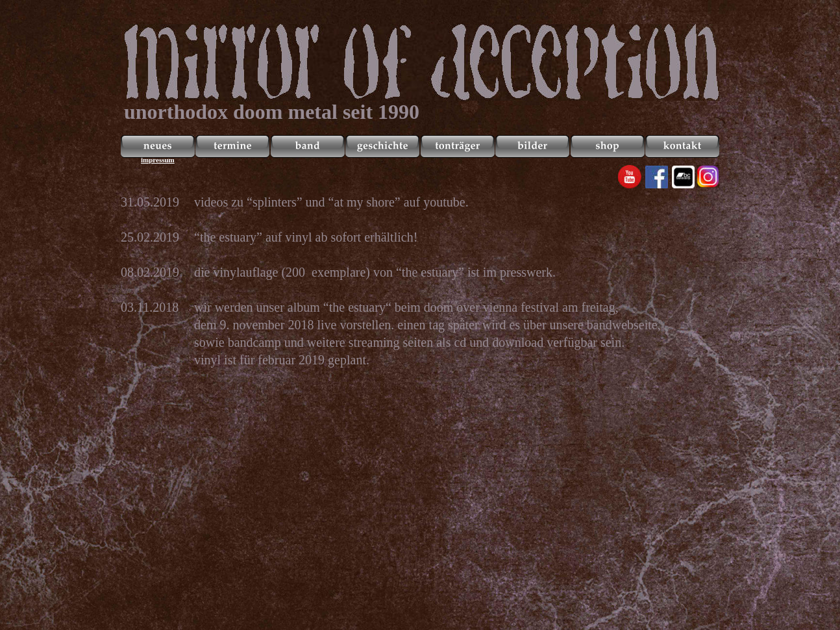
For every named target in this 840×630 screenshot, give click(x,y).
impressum (158, 160)
